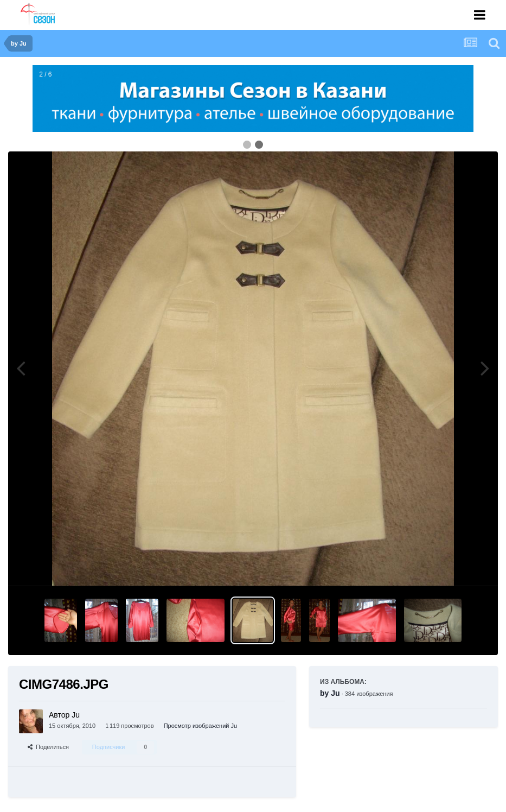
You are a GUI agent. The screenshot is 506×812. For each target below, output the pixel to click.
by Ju (330, 693)
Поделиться (48, 747)
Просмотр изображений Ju (201, 726)
